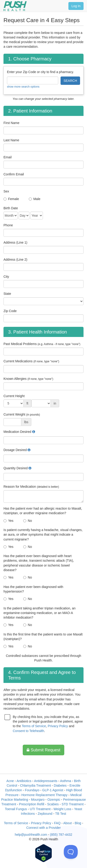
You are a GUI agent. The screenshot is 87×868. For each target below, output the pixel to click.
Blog (78, 823)
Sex (6, 191)
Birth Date (11, 208)
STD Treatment (72, 804)
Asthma (66, 781)
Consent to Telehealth (28, 731)
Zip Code (10, 311)
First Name (11, 123)
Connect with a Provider (43, 828)
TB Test (61, 814)
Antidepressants (46, 781)
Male (37, 199)
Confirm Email (14, 174)
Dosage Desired (15, 450)
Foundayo (32, 790)
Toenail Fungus (16, 809)
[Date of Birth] (11, 216)
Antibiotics (24, 781)
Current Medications (31, 361)
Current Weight (22, 414)
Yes (11, 521)
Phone (8, 225)
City (6, 277)
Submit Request (43, 750)
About (68, 823)
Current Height (14, 396)
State (7, 294)
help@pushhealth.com (31, 835)
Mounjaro (38, 800)
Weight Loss (62, 809)
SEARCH (70, 81)
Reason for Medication (31, 487)
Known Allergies (28, 379)
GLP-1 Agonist (53, 790)
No (30, 521)
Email (8, 157)
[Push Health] (15, 6)
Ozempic (54, 800)
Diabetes (60, 785)
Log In (76, 6)
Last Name (11, 140)
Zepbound (45, 814)
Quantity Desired (16, 468)
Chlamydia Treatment (35, 785)
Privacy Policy (58, 726)
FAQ (57, 823)
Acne (10, 781)
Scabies (53, 804)
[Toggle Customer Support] (71, 852)
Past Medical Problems (42, 344)
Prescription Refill (32, 804)
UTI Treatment (40, 809)
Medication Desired (17, 432)
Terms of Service (34, 726)
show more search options (23, 87)
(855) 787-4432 (61, 835)
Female (14, 199)
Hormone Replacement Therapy (44, 795)
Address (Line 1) (15, 242)
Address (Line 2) (15, 260)
